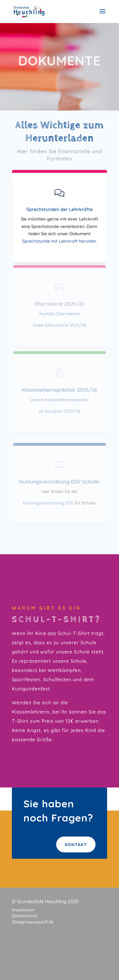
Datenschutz (25, 916)
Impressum (23, 910)
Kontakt (76, 844)
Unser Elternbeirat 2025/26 (59, 325)
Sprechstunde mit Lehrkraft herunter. (59, 241)
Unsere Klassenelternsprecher (59, 400)
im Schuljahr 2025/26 (59, 411)
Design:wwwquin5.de (33, 922)
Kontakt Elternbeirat (59, 313)
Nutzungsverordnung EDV (48, 503)
